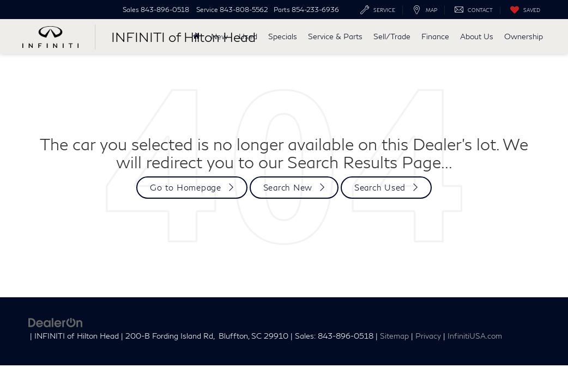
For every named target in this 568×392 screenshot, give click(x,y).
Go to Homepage (186, 187)
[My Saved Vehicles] (523, 10)
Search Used (380, 187)
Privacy (428, 336)
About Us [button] (477, 36)
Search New (288, 187)
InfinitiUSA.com (475, 336)
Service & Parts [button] (335, 36)
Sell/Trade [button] (392, 36)
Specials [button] (283, 36)
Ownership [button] (524, 36)
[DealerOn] (56, 321)
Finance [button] (435, 36)
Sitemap (394, 336)
